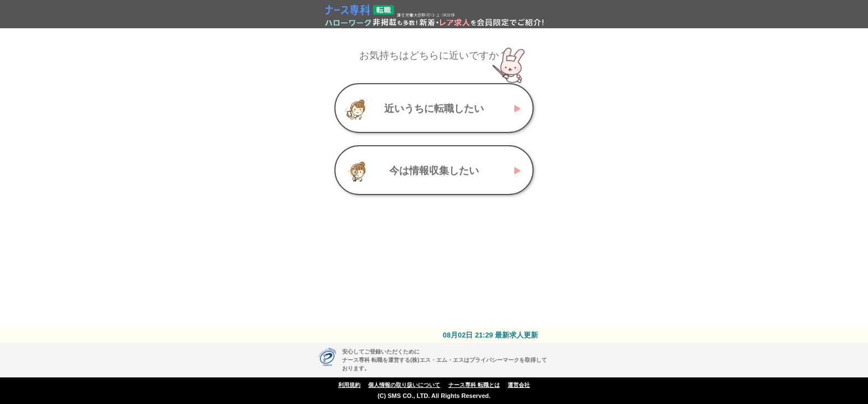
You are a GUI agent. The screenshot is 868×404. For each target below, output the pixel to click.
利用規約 (349, 385)
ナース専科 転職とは (474, 385)
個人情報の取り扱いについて (404, 385)
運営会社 (519, 385)
